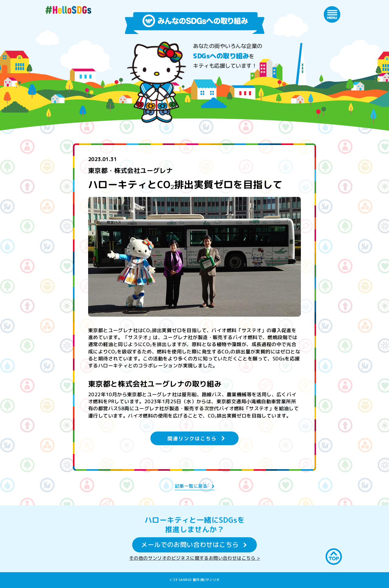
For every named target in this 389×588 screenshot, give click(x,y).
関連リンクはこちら (192, 438)
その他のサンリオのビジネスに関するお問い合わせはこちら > (195, 558)
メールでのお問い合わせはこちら (190, 545)
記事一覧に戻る (191, 486)
